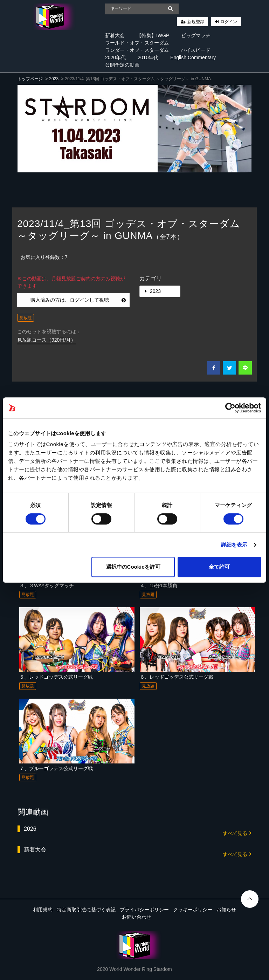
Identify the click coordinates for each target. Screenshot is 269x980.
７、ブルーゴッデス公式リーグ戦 (56, 768)
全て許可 (219, 567)
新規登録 (196, 22)
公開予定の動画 (122, 65)
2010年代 (148, 57)
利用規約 (43, 910)
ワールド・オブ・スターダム (137, 43)
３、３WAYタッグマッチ (47, 585)
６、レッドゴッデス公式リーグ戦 (177, 677)
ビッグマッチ (196, 35)
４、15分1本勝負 (158, 585)
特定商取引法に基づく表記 (86, 910)
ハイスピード (195, 50)
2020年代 (115, 57)
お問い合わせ (137, 917)
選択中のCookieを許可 (133, 567)
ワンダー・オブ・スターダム (137, 50)
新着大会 (115, 35)
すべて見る (237, 833)
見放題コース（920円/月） (46, 340)
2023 (54, 79)
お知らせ (226, 910)
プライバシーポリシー (144, 910)
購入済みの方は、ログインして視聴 (78, 300)
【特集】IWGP (153, 35)
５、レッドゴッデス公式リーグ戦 (56, 677)
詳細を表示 (234, 545)
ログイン (229, 22)
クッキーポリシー (193, 910)
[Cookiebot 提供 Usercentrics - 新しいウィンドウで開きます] (230, 408)
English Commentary (193, 57)
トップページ (30, 79)
